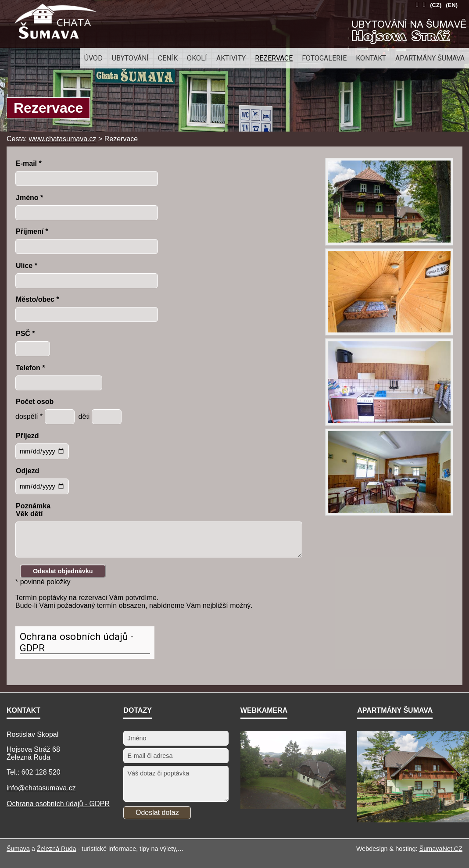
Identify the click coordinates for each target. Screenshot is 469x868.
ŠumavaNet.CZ (441, 849)
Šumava (18, 849)
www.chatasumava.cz (63, 139)
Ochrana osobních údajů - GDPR (77, 642)
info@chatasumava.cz (41, 788)
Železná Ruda (57, 849)
